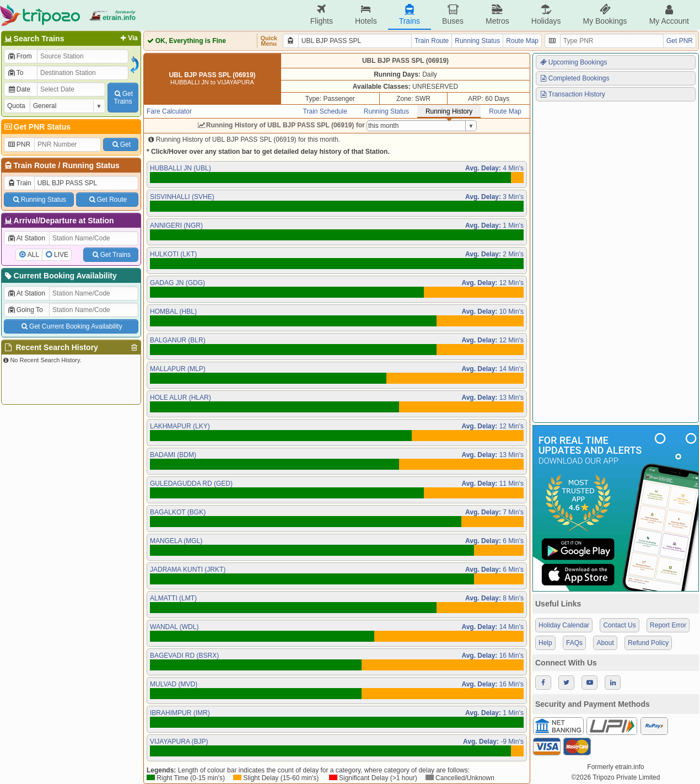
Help (545, 643)
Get (121, 144)
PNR (19, 144)
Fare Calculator (169, 111)
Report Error (668, 625)
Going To (25, 310)
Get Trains (111, 255)
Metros (497, 15)
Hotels (366, 15)
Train (19, 183)
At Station (26, 238)
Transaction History (572, 94)
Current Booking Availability (60, 276)
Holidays (546, 15)
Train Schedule (325, 111)
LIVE (61, 255)
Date (19, 89)
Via (128, 38)
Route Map (522, 41)
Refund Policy (648, 643)
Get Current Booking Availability (71, 326)
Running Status (91, 165)
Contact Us (619, 625)
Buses (453, 15)
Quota (16, 106)
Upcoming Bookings (573, 62)
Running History (449, 111)
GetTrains (123, 98)
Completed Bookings (574, 78)
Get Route (107, 200)
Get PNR (680, 41)
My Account (669, 15)
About (605, 643)
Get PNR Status (37, 127)
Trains (410, 15)
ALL (33, 255)
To (15, 73)
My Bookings (605, 15)
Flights (322, 15)
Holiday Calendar (564, 625)
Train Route (35, 165)
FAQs (574, 643)
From (20, 56)
